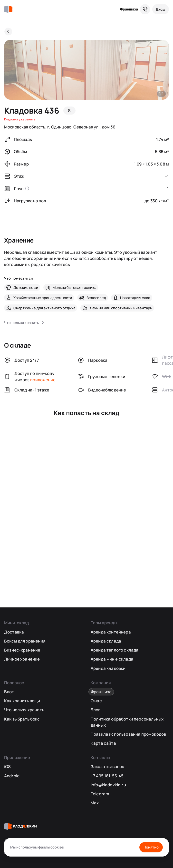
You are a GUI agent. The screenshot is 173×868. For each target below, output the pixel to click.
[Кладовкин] (8, 9)
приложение (43, 380)
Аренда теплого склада (115, 650)
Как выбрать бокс (22, 719)
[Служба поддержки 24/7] (145, 9)
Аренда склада (106, 641)
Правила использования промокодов (128, 734)
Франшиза (129, 9)
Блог (9, 692)
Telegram (100, 794)
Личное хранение (22, 659)
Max (95, 803)
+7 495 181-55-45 (107, 776)
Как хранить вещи (22, 701)
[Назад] (8, 32)
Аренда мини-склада (112, 659)
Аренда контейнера (111, 632)
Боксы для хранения (25, 641)
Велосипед (96, 298)
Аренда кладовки (108, 668)
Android (12, 776)
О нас (96, 701)
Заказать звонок (107, 766)
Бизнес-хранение (22, 650)
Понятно (151, 847)
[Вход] (161, 9)
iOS (8, 766)
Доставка (14, 632)
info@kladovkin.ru (108, 785)
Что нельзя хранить (24, 710)
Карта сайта (103, 743)
